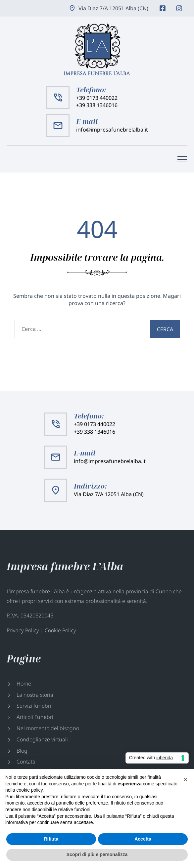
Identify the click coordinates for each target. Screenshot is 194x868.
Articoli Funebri (35, 717)
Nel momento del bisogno (48, 728)
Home (24, 684)
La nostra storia (35, 695)
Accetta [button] (143, 839)
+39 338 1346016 (97, 105)
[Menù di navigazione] (182, 159)
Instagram (179, 8)
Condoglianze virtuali (42, 739)
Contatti (26, 762)
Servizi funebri (34, 706)
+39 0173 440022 (97, 98)
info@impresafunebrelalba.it (112, 130)
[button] (185, 779)
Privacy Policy (23, 630)
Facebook (163, 8)
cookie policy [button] (29, 790)
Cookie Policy (60, 630)
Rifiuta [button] (51, 839)
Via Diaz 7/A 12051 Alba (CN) (113, 8)
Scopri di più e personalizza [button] (97, 854)
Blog (22, 751)
